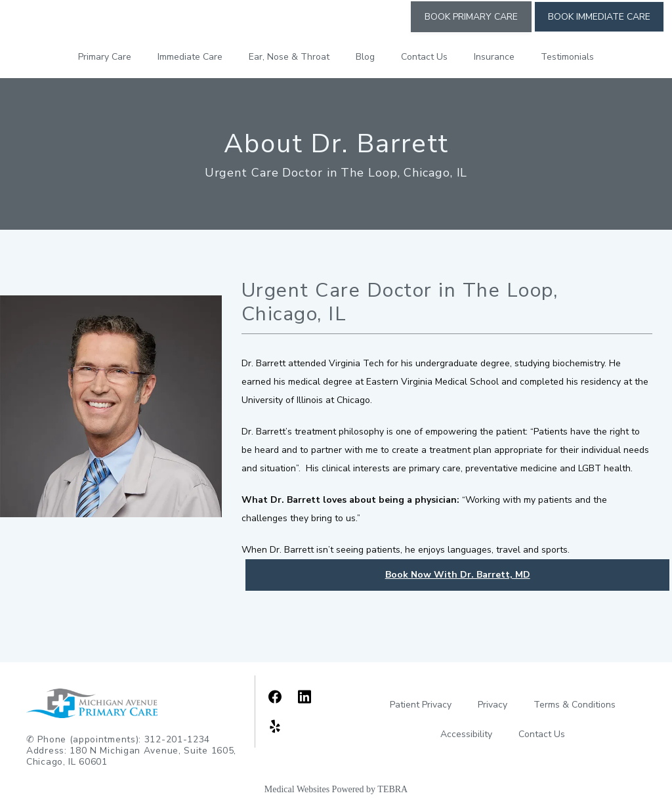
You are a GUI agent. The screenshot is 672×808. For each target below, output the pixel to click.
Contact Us (424, 57)
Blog (365, 57)
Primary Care (105, 57)
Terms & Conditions (575, 705)
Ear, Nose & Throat (289, 57)
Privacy (493, 705)
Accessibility (466, 734)
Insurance (494, 57)
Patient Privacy (421, 705)
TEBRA (392, 789)
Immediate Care (190, 57)
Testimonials (567, 57)
